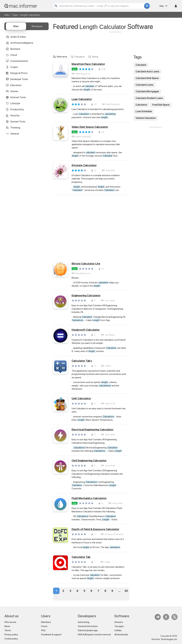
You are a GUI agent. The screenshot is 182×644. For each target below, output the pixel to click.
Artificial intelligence (22, 43)
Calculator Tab (81, 557)
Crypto (14, 67)
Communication (19, 61)
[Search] (101, 6)
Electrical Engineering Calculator (93, 430)
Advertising (84, 622)
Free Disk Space (161, 105)
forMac (118, 630)
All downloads (121, 634)
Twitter (174, 617)
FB (166, 617)
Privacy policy (11, 634)
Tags (15, 15)
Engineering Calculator (86, 295)
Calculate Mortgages (147, 91)
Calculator (141, 105)
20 (126, 591)
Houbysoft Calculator (86, 330)
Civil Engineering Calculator (89, 461)
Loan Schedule (144, 111)
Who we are (10, 622)
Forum (44, 626)
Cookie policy (11, 639)
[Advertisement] (115, 42)
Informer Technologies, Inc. (165, 639)
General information (88, 626)
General (15, 134)
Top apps (119, 626)
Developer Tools (19, 79)
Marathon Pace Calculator (88, 64)
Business (15, 49)
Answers (119, 622)
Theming (15, 128)
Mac (7, 15)
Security (15, 116)
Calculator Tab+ (82, 361)
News (7, 626)
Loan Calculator (82, 99)
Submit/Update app (88, 630)
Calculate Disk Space (147, 78)
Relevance (62, 57)
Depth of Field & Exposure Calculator (95, 529)
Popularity (80, 57)
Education (16, 85)
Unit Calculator (81, 398)
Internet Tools (18, 97)
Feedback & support (51, 634)
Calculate (141, 65)
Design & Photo (19, 73)
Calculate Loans (144, 85)
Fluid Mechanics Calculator (89, 498)
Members (46, 622)
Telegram (158, 617)
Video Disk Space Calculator (90, 127)
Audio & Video (18, 37)
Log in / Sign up (174, 6)
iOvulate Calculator (84, 165)
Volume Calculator (146, 118)
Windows (37, 26)
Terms (8, 630)
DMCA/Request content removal (94, 634)
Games (14, 91)
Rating (95, 57)
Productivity (17, 109)
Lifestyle (15, 103)
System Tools (18, 122)
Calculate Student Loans (149, 98)
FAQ (43, 630)
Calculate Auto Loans (147, 72)
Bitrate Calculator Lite (86, 264)
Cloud (14, 55)
